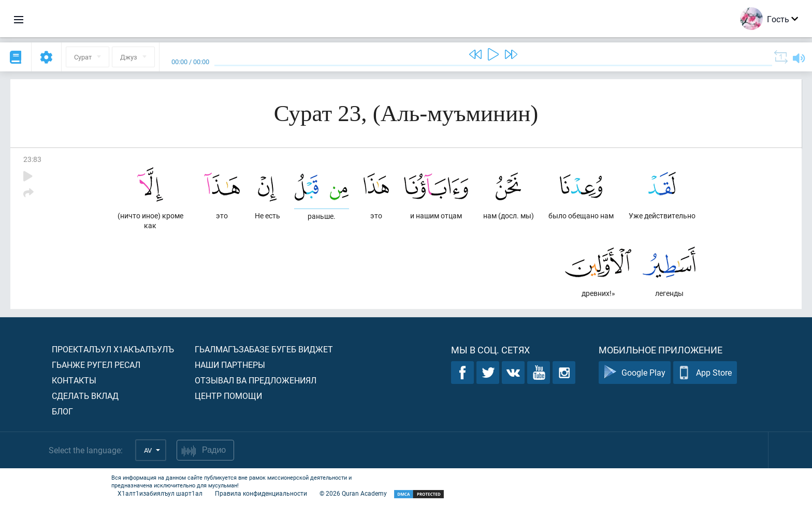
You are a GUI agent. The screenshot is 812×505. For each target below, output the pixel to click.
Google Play (635, 373)
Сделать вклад (85, 396)
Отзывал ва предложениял (256, 380)
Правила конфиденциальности (261, 493)
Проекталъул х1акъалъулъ (113, 349)
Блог (62, 411)
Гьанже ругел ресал (96, 365)
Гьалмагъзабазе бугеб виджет (264, 349)
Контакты (74, 380)
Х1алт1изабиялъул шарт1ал (160, 493)
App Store (705, 373)
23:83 (32, 159)
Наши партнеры (230, 365)
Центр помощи (228, 396)
